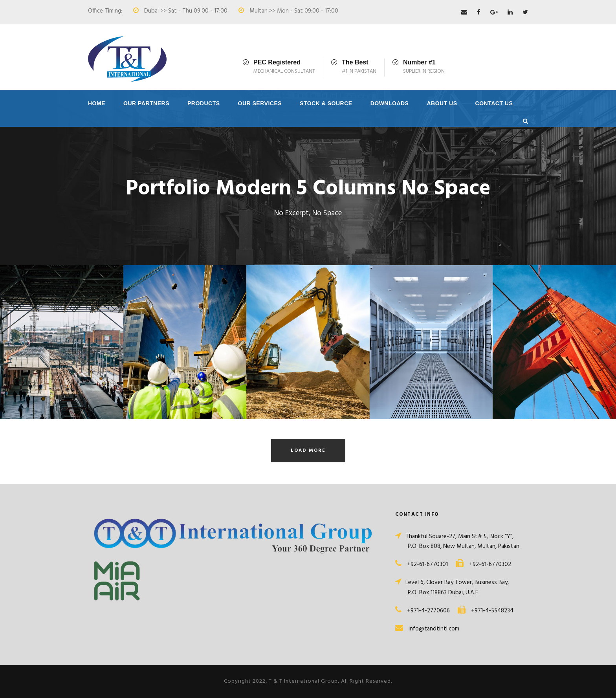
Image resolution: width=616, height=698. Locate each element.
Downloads (390, 103)
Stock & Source (326, 103)
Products (204, 103)
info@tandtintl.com (434, 629)
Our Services (260, 103)
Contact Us (494, 103)
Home (97, 103)
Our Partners (146, 103)
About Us (442, 103)
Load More (308, 451)
